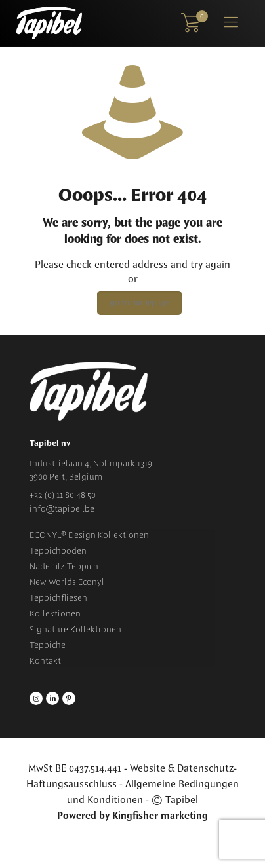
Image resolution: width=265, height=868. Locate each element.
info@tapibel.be (62, 509)
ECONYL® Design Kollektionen (89, 535)
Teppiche (48, 645)
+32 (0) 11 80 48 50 (63, 495)
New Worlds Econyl (67, 582)
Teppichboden (58, 551)
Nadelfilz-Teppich (64, 567)
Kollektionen (55, 614)
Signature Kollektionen (75, 630)
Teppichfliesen (58, 598)
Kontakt (45, 661)
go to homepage (139, 303)
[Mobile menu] (231, 23)
